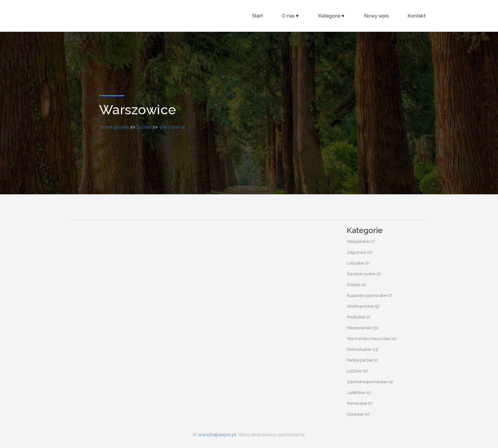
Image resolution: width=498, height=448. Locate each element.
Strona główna (114, 127)
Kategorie (332, 16)
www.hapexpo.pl (217, 435)
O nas (291, 16)
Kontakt (417, 16)
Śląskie (144, 127)
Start (257, 16)
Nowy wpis (377, 16)
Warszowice (172, 127)
